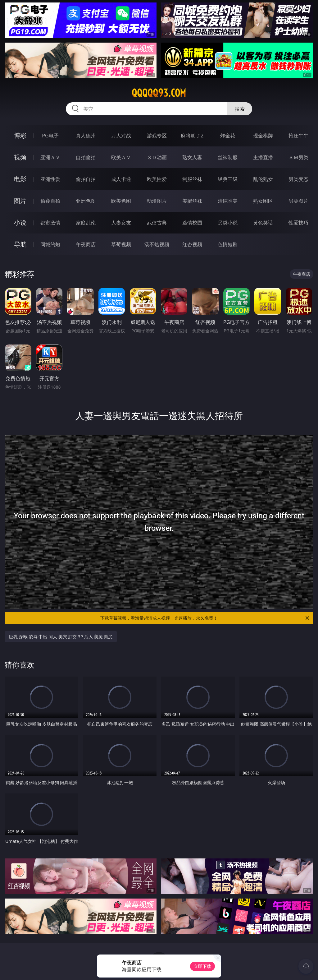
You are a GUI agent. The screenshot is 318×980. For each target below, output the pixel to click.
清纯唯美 (228, 201)
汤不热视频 (157, 244)
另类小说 (228, 223)
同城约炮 (50, 244)
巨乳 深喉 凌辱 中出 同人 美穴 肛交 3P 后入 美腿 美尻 (61, 637)
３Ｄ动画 (157, 157)
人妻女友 (121, 223)
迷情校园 (192, 223)
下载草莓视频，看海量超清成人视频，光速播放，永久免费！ (205, 618)
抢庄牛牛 (298, 136)
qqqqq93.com (159, 93)
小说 (20, 222)
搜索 (240, 109)
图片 (20, 201)
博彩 (20, 135)
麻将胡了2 (192, 136)
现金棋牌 (263, 136)
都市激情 (50, 223)
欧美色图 (121, 201)
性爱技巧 (298, 223)
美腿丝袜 (192, 201)
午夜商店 (86, 244)
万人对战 (121, 136)
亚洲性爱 (50, 179)
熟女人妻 (192, 157)
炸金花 (228, 136)
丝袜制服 (228, 157)
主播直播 (263, 157)
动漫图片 (157, 201)
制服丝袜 (192, 179)
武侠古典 (157, 223)
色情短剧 (228, 244)
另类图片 (298, 201)
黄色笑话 (263, 223)
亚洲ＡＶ (50, 157)
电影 (20, 179)
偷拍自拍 (86, 179)
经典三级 (228, 179)
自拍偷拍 (86, 157)
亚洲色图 (86, 201)
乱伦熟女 (263, 179)
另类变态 (298, 179)
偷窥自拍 (50, 201)
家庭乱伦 (86, 223)
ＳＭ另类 (298, 157)
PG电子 (50, 136)
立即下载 (202, 966)
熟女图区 (263, 201)
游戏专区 (157, 136)
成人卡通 (121, 179)
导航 (20, 244)
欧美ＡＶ (121, 157)
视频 (20, 157)
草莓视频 (121, 244)
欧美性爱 (157, 179)
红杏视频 (192, 244)
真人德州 (86, 136)
